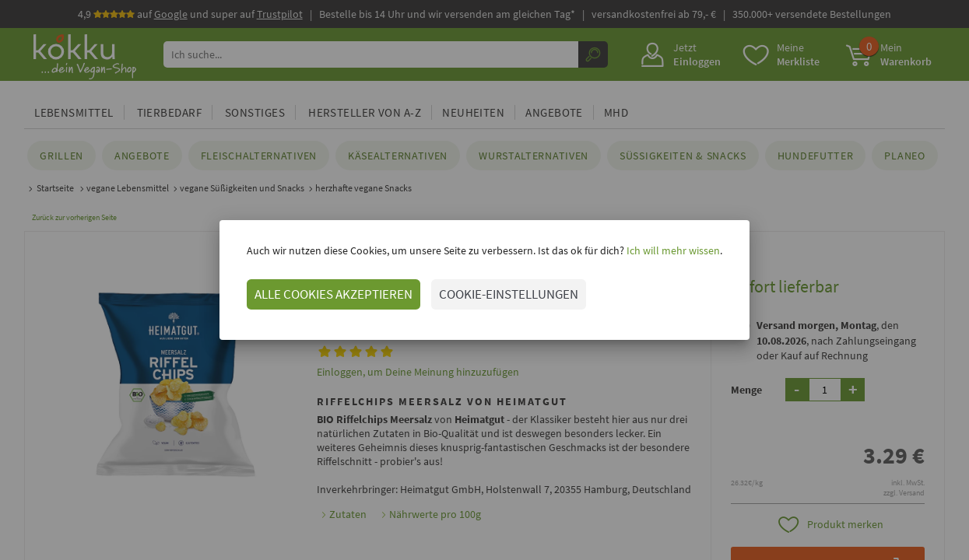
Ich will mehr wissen (672, 250)
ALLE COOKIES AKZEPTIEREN (334, 294)
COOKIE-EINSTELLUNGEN (509, 294)
